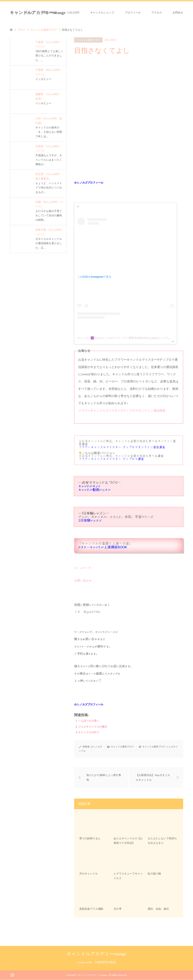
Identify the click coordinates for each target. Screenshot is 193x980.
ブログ (21, 30)
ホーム (29, 13)
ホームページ (83, 568)
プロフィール (133, 13)
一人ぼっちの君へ (89, 721)
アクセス (157, 13)
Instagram (12, 975)
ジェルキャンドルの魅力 (93, 727)
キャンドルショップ (102, 13)
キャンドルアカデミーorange (96, 954)
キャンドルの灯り (89, 732)
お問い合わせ (83, 581)
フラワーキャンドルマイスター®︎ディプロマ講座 (111, 459)
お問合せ (178, 13)
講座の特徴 (50, 13)
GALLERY (74, 13)
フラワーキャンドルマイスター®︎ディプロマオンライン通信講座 (122, 411)
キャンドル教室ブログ (88, 40)
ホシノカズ (96, 747)
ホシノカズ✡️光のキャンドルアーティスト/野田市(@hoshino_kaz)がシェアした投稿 (127, 338)
